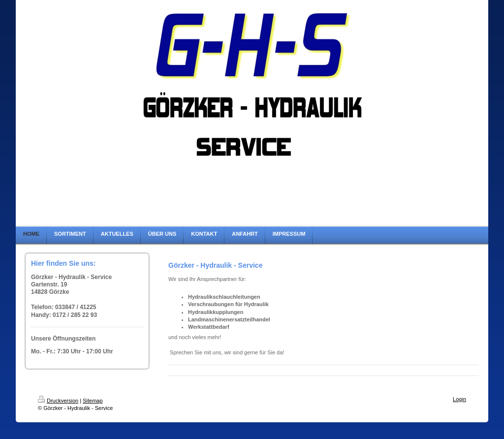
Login (459, 399)
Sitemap (93, 401)
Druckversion (58, 401)
